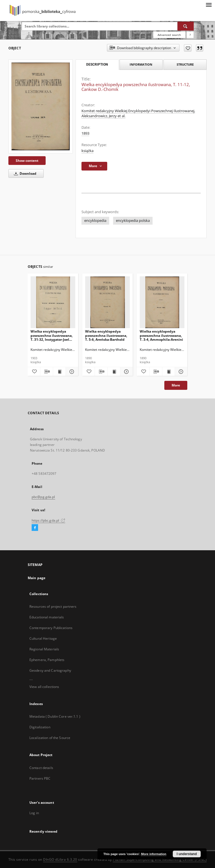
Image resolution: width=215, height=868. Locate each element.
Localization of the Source (50, 738)
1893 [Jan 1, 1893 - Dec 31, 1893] (85, 133)
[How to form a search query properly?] (190, 35)
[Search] (186, 26)
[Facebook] (35, 528)
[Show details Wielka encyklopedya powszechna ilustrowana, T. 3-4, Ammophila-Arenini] (180, 372)
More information (154, 854)
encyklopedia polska (133, 221)
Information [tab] (141, 64)
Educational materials (47, 617)
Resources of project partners (53, 606)
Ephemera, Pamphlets (47, 660)
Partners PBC (40, 778)
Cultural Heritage (43, 638)
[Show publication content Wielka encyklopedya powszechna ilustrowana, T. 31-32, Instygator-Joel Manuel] (59, 372)
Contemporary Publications (51, 628)
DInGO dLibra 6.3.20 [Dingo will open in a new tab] (60, 859)
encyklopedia (95, 221)
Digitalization (40, 727)
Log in (34, 813)
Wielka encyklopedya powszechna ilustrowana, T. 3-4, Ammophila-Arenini (161, 335)
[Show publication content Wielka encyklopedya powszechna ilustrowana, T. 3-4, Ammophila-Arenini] (169, 372)
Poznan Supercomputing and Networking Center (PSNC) (160, 859)
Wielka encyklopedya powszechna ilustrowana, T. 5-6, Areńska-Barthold (106, 335)
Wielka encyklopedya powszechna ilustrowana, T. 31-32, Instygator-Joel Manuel (52, 335)
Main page (37, 578)
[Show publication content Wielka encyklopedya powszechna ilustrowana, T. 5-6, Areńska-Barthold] (114, 372)
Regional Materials (44, 649)
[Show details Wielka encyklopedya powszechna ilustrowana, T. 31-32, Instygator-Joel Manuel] (71, 372)
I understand (187, 854)
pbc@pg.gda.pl (43, 497)
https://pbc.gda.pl (48, 520)
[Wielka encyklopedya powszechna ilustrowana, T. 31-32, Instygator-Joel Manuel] (53, 302)
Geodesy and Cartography (50, 670)
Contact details (41, 768)
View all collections (44, 687)
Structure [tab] (185, 64)
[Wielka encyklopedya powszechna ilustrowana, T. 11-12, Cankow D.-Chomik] (41, 106)
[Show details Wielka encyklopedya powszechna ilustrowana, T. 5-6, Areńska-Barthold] (126, 372)
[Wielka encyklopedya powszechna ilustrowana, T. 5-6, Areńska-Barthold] (107, 302)
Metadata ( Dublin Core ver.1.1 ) (55, 716)
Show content (27, 161)
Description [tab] (97, 65)
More (176, 385)
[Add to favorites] (188, 48)
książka (87, 151)
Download (24, 173)
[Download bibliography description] (46, 372)
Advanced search (169, 35)
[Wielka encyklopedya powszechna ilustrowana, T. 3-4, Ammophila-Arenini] (162, 302)
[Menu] (209, 4)
